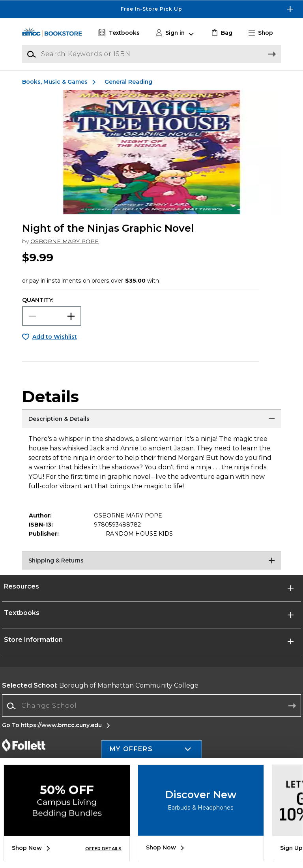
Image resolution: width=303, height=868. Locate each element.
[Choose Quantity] (52, 316)
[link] (221, 33)
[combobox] (151, 706)
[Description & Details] (151, 419)
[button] (264, 33)
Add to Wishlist (55, 337)
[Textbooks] (118, 33)
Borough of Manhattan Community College (100, 685)
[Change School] (151, 706)
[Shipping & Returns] (151, 561)
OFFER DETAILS (103, 849)
